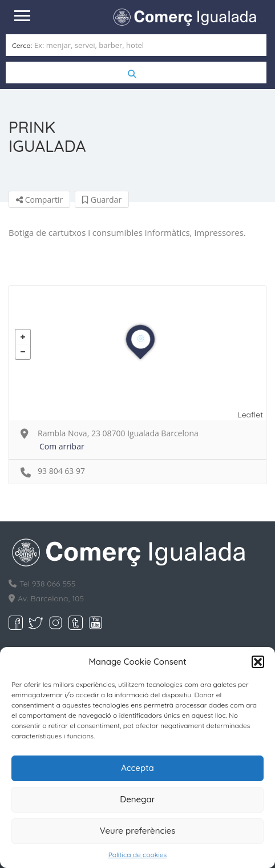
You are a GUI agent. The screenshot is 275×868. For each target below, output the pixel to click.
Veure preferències (138, 831)
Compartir (39, 200)
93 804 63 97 (61, 471)
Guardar (102, 200)
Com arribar (62, 446)
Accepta (137, 768)
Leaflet (250, 415)
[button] (258, 662)
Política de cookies (137, 855)
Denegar (137, 799)
